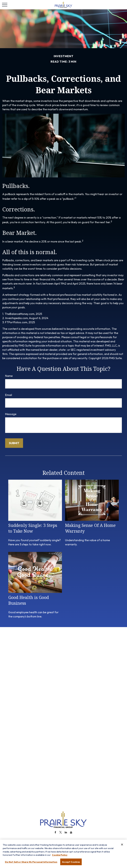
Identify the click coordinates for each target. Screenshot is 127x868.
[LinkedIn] (66, 832)
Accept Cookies (71, 864)
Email (9, 395)
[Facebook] (55, 832)
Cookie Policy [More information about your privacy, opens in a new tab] (60, 857)
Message (11, 414)
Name (9, 376)
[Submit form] (14, 443)
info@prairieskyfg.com (63, 840)
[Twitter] (61, 832)
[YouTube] (71, 832)
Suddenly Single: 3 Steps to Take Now (33, 528)
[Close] (122, 846)
